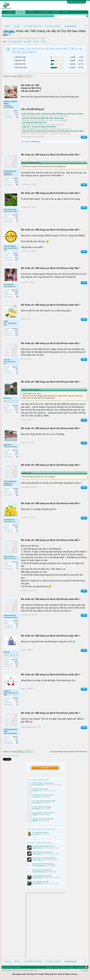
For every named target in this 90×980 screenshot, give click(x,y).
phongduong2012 (38, 785)
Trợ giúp (63, 967)
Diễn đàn (20, 12)
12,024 (16, 408)
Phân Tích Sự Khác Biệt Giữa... (42, 870)
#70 (84, 487)
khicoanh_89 (35, 133)
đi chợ (43, 42)
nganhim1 (8, 445)
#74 (84, 650)
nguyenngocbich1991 (11, 730)
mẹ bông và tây (10, 209)
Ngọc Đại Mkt (37, 878)
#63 (84, 208)
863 (17, 117)
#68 (84, 420)
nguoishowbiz (37, 848)
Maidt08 (35, 815)
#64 (84, 252)
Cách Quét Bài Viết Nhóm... (41, 882)
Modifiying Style (8, 967)
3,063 (17, 260)
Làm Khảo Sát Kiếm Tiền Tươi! (34, 122)
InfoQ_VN (33, 116)
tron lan (7, 360)
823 (17, 743)
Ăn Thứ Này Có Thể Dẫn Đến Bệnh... (44, 858)
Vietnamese (18, 967)
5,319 (17, 452)
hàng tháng (27, 42)
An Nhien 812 (9, 520)
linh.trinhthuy (9, 556)
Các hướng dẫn (43, 12)
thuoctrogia (36, 797)
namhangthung (33, 38)
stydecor (7, 691)
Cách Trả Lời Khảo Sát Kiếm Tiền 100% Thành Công (43, 118)
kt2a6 (6, 321)
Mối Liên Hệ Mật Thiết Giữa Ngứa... (44, 864)
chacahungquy (10, 246)
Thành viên (31, 12)
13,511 (16, 180)
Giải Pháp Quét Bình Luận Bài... (43, 876)
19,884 (16, 292)
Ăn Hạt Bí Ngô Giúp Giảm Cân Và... (44, 846)
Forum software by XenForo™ (20, 970)
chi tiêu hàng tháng (14, 42)
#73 (84, 615)
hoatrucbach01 (10, 615)
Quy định (85, 970)
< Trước (19, 76)
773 (17, 221)
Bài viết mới (19, 15)
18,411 (16, 113)
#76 (84, 727)
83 (17, 568)
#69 (84, 443)
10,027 (16, 662)
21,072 (16, 331)
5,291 (17, 217)
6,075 (17, 527)
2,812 (17, 700)
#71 (84, 518)
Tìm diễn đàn (8, 15)
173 (17, 373)
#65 (84, 283)
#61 (84, 137)
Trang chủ (10, 12)
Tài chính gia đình (19, 38)
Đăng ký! (45, 767)
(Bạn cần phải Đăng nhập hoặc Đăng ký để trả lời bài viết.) (69, 752)
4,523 (17, 623)
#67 (84, 359)
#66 (84, 319)
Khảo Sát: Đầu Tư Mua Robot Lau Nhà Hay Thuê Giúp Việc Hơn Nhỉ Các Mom (53, 131)
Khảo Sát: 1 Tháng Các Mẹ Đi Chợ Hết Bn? (39, 127)
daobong (7, 398)
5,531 (17, 739)
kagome (7, 652)
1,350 (17, 369)
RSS (86, 967)
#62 (84, 185)
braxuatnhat (9, 284)
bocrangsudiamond (39, 866)
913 (17, 412)
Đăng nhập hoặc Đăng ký (76, 2)
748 (17, 564)
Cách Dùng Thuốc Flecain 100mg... (44, 795)
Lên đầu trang (80, 967)
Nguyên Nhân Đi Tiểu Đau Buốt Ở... (44, 813)
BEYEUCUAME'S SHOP (11, 103)
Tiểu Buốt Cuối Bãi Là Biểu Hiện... (43, 819)
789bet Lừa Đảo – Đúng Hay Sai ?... (44, 783)
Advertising (56, 12)
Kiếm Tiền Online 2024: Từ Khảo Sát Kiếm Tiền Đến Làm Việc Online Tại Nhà (53, 114)
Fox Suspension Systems (41, 789)
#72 (84, 591)
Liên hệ (65, 12)
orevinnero (36, 834)
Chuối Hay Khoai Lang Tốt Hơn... (43, 852)
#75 (84, 689)
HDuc (32, 125)
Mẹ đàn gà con (35, 129)
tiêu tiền (36, 42)
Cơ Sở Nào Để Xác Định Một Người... (45, 801)
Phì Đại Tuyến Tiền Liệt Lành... (42, 807)
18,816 (16, 255)
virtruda (35, 791)
